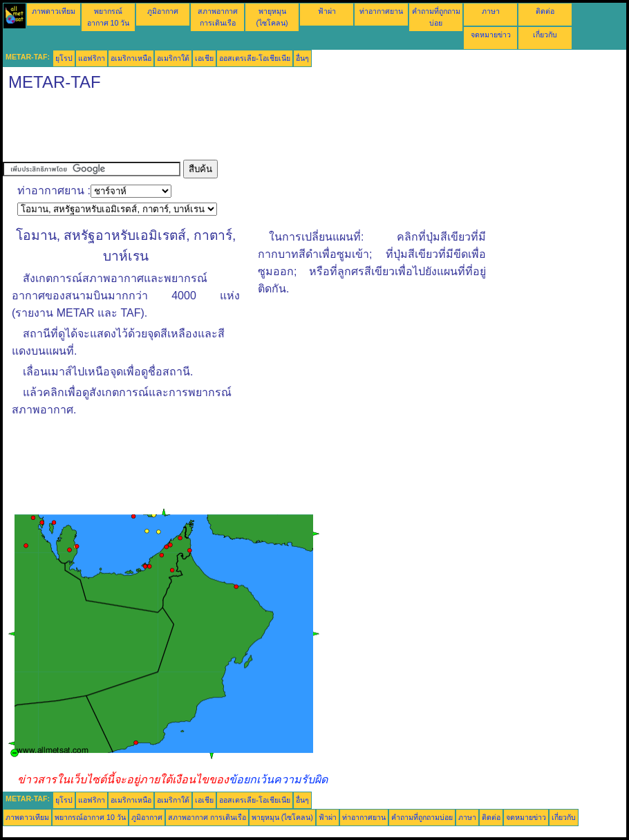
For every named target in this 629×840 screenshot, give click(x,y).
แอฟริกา (92, 58)
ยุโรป (64, 58)
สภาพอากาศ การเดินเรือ (207, 817)
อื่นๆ (302, 58)
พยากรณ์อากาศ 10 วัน (90, 817)
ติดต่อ (545, 11)
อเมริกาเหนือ (131, 58)
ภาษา (491, 11)
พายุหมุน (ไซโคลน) (282, 817)
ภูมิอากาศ (163, 11)
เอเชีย (204, 58)
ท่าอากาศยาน (381, 11)
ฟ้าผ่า (327, 11)
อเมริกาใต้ (173, 58)
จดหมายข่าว (491, 35)
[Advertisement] (254, 129)
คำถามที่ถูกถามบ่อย (422, 817)
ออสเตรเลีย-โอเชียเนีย (255, 58)
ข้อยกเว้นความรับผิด (278, 780)
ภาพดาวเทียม (54, 11)
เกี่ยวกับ (545, 35)
